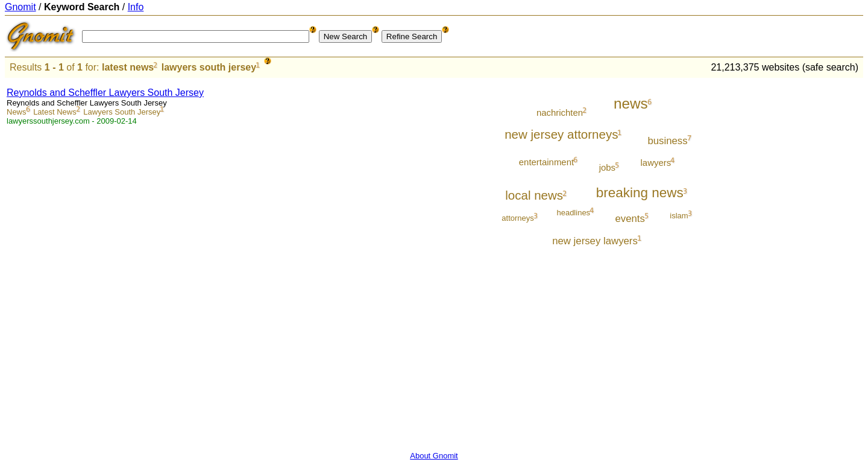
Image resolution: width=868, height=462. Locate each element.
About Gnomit (434, 456)
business (667, 141)
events (630, 219)
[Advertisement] (813, 261)
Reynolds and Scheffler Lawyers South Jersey (105, 93)
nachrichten (560, 112)
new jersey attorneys (561, 134)
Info (136, 7)
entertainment (546, 162)
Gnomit (20, 7)
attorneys (517, 218)
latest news (128, 67)
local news (534, 195)
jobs (607, 167)
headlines (573, 213)
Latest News (55, 112)
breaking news (640, 193)
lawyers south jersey (209, 67)
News (17, 112)
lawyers (656, 163)
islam (679, 216)
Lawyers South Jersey (122, 112)
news (631, 103)
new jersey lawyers (595, 241)
